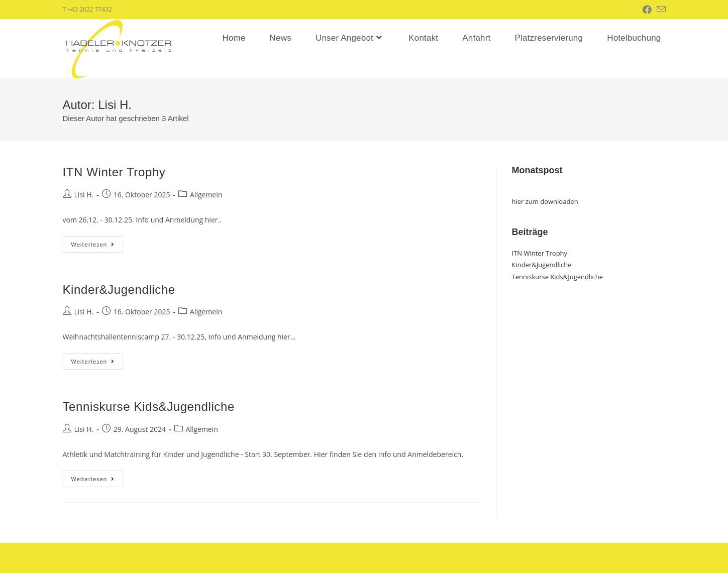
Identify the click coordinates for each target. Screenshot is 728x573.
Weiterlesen (97, 246)
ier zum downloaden (547, 201)
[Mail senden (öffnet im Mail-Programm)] (661, 10)
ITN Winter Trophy (114, 172)
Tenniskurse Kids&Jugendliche (149, 407)
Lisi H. (84, 195)
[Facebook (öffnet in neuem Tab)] (650, 10)
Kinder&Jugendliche (119, 290)
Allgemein (206, 195)
